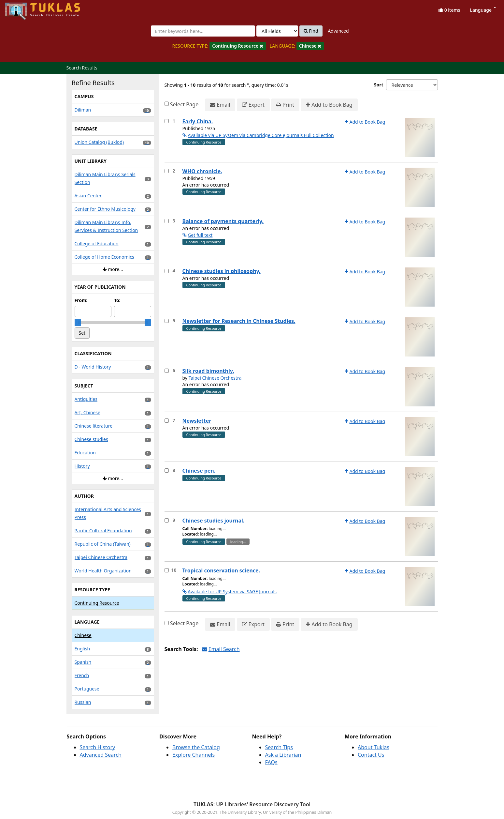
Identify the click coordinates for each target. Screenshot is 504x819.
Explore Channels (194, 755)
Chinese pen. (199, 471)
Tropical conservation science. (221, 570)
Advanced (338, 31)
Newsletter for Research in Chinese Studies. (239, 321)
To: (117, 300)
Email (220, 105)
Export (253, 105)
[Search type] (277, 31)
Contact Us (371, 755)
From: (81, 300)
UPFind (21, 8)
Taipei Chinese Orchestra (215, 378)
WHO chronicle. (202, 171)
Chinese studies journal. (214, 521)
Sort (379, 85)
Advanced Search (101, 755)
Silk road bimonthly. (208, 371)
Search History (98, 747)
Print (285, 105)
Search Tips (279, 747)
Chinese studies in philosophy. (222, 271)
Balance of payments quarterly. (223, 221)
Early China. (198, 121)
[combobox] (203, 31)
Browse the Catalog (196, 747)
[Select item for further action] (167, 121)
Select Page (184, 104)
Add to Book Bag (329, 105)
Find (311, 31)
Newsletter (197, 421)
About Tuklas (374, 747)
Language (483, 10)
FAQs (271, 762)
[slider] (78, 323)
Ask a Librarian (283, 755)
